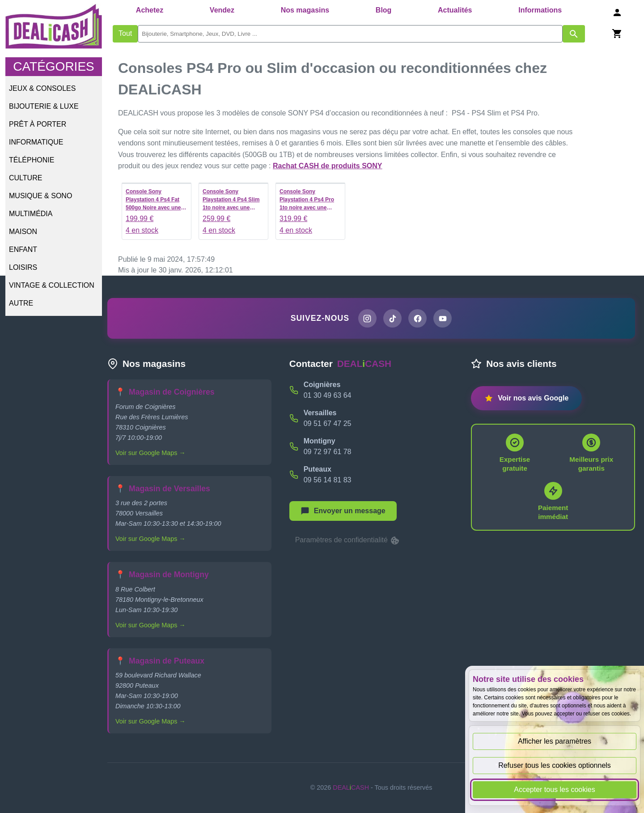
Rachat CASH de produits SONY (327, 166)
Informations (540, 10)
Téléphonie (32, 160)
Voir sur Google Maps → (150, 453)
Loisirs (23, 267)
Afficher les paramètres (555, 741)
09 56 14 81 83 (328, 480)
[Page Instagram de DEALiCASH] (367, 319)
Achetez (150, 10)
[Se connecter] (617, 12)
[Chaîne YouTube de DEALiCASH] (443, 319)
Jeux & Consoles (42, 88)
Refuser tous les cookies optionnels (555, 765)
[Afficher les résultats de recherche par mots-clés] (574, 34)
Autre (21, 303)
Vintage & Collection (52, 285)
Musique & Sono (40, 196)
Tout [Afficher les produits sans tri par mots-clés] (125, 33)
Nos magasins (305, 10)
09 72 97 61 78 (328, 452)
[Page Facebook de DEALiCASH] (418, 319)
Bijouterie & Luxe (44, 106)
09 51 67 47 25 (328, 424)
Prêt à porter (38, 124)
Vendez (222, 10)
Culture (25, 178)
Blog (384, 10)
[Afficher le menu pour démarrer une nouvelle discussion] (343, 511)
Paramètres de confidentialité (348, 541)
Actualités (455, 10)
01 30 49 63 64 (328, 396)
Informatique (36, 142)
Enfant (23, 249)
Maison (23, 232)
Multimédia (31, 214)
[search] (350, 34)
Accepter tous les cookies (554, 790)
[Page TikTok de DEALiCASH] (392, 319)
